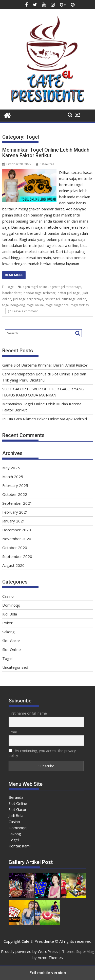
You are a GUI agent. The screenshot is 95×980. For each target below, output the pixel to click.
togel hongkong (14, 305)
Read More (14, 275)
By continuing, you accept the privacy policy (42, 753)
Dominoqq (11, 605)
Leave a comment (25, 311)
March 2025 (13, 477)
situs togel (52, 299)
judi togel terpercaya (28, 299)
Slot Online (12, 649)
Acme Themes (50, 957)
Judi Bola (10, 614)
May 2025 (11, 468)
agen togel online (35, 287)
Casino (8, 596)
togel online (35, 305)
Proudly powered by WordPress (29, 951)
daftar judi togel (69, 293)
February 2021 (15, 512)
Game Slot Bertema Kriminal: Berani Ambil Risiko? (45, 365)
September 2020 (17, 556)
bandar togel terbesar (40, 293)
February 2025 (15, 485)
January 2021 (14, 521)
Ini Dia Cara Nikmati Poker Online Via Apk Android (45, 419)
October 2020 (15, 548)
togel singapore (57, 305)
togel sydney (80, 305)
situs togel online (74, 299)
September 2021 (17, 503)
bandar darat (12, 293)
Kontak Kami (20, 846)
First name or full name (28, 713)
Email (13, 732)
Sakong (8, 632)
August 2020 (13, 565)
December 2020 (17, 530)
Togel (10, 287)
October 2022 (15, 494)
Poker (7, 623)
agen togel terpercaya (65, 287)
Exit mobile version (48, 973)
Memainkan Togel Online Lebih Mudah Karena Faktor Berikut (46, 153)
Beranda (16, 797)
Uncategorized (15, 667)
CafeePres (45, 164)
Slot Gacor (11, 641)
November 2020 (17, 539)
